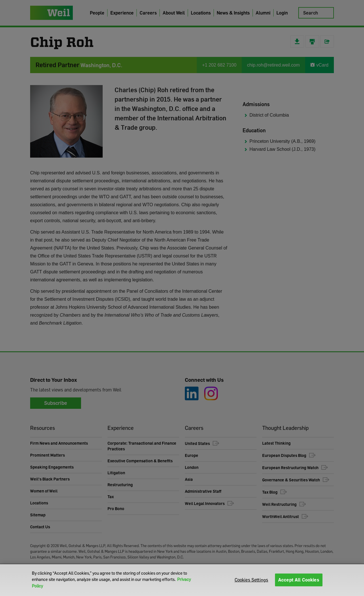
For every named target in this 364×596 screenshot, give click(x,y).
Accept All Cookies (299, 580)
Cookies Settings (252, 580)
